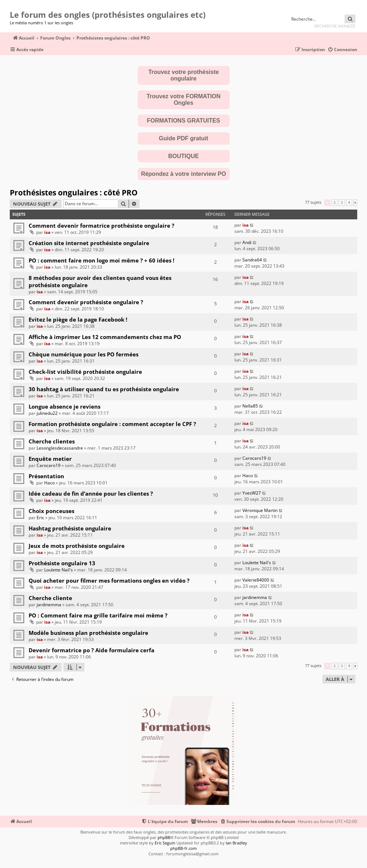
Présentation (46, 476)
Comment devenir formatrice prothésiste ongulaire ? (101, 226)
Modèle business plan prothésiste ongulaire (88, 633)
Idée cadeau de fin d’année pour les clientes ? (91, 493)
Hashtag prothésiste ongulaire (70, 528)
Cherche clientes (52, 441)
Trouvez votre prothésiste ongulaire (183, 75)
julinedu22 (47, 413)
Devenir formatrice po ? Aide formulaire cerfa (91, 650)
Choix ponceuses (51, 511)
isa (47, 232)
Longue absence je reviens (64, 406)
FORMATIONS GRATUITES (183, 121)
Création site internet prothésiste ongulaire (89, 243)
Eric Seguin (165, 843)
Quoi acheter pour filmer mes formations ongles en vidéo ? (109, 580)
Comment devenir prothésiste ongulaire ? (86, 302)
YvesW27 (252, 493)
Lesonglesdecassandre (60, 448)
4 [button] (349, 203)
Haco (49, 483)
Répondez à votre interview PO (183, 174)
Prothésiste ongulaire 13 (62, 563)
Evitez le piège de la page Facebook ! (78, 319)
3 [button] (342, 203)
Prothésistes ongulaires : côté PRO (74, 193)
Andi (247, 242)
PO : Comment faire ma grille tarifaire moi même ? (98, 615)
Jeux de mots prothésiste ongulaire (77, 546)
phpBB (164, 837)
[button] (355, 203)
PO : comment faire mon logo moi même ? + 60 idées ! (101, 260)
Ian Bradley (236, 843)
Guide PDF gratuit (184, 138)
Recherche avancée (335, 26)
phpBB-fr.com (183, 848)
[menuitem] (342, 50)
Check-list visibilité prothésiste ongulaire (85, 372)
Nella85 (250, 406)
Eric (40, 518)
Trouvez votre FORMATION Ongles (183, 100)
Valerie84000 (256, 580)
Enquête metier (50, 459)
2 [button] (335, 203)
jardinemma (49, 605)
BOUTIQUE (183, 156)
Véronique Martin (260, 510)
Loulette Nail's (59, 570)
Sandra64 (252, 260)
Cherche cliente (50, 598)
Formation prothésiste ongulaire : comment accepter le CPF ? (112, 424)
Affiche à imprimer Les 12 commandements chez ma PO (105, 337)
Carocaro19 (49, 465)
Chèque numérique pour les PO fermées (84, 354)
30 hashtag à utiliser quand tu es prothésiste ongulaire (104, 389)
